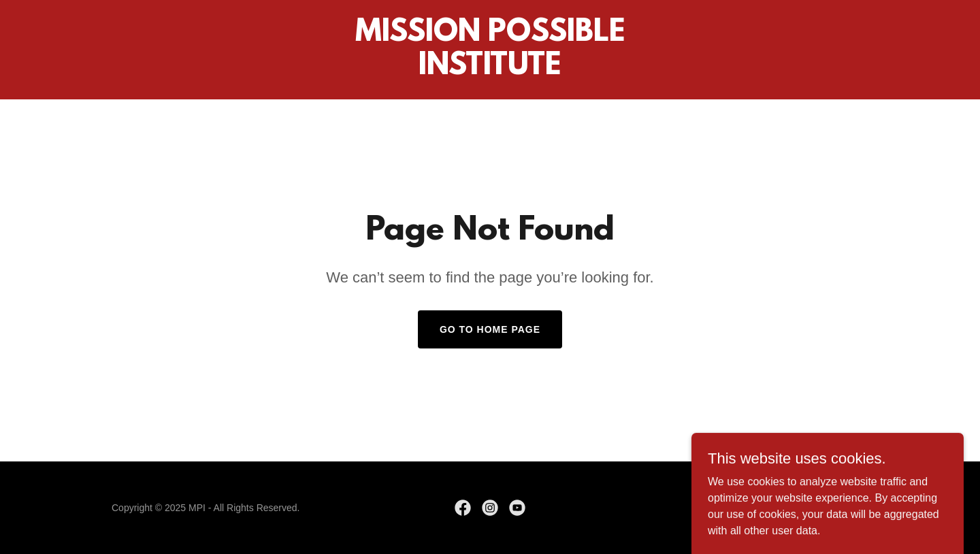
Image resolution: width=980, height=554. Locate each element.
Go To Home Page (490, 329)
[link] (490, 70)
